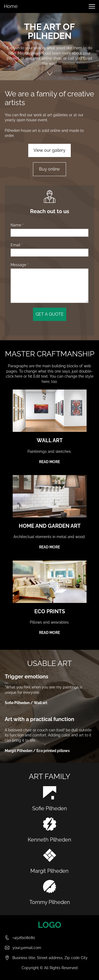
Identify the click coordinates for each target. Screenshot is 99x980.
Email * (17, 245)
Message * (20, 265)
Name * (17, 225)
